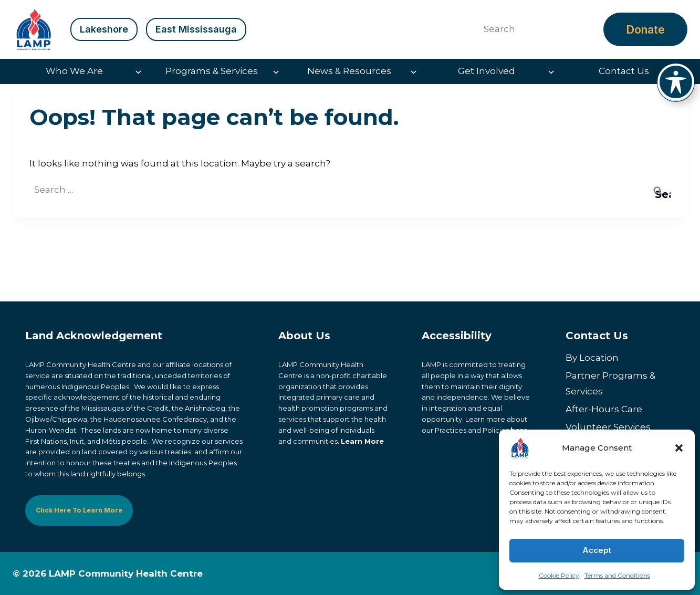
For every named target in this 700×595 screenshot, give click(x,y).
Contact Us (624, 71)
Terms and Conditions (617, 575)
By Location (592, 358)
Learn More (362, 441)
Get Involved (487, 71)
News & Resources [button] (349, 71)
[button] (679, 448)
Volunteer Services (608, 427)
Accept (597, 550)
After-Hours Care (604, 410)
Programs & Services (212, 71)
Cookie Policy (559, 575)
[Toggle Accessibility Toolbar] (676, 82)
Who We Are (74, 71)
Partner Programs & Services (610, 384)
